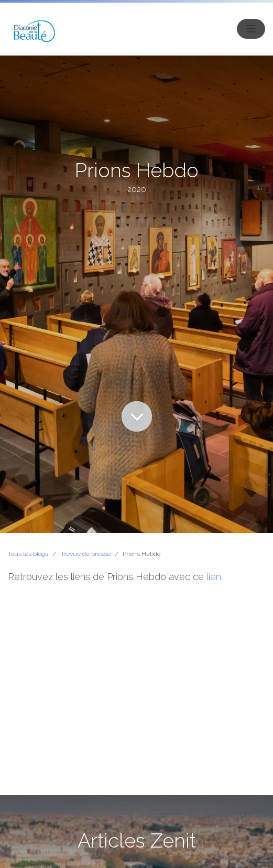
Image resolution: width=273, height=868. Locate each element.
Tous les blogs (28, 554)
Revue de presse (86, 554)
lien (214, 577)
